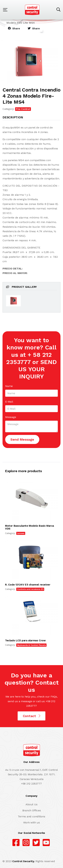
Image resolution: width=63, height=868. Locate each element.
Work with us (31, 822)
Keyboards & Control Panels (32, 645)
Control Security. (23, 861)
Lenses (21, 533)
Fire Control (23, 109)
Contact (32, 716)
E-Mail (9, 402)
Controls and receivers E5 (30, 589)
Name (9, 386)
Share (14, 28)
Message (11, 417)
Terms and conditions (31, 816)
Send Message (22, 439)
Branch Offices (32, 810)
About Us (31, 804)
